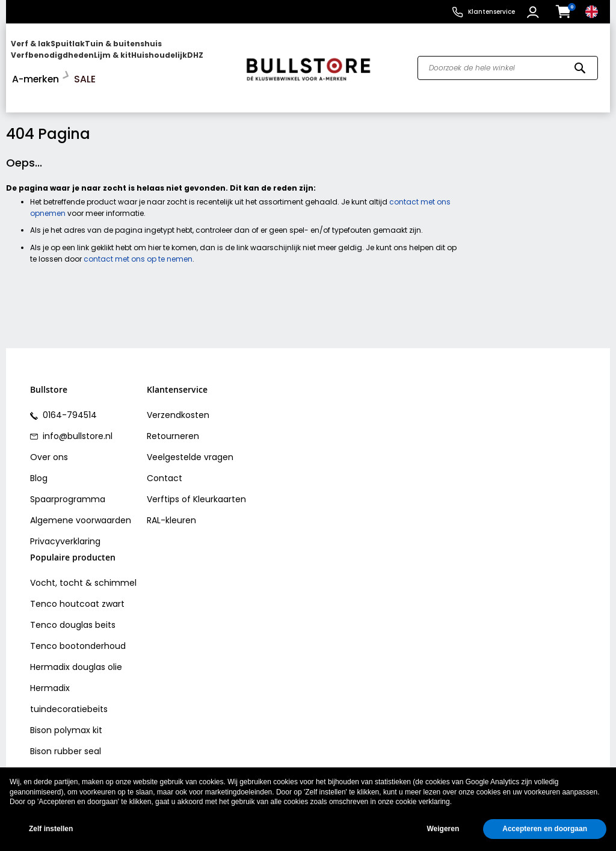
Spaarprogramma (68, 475)
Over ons (49, 433)
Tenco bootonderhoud (78, 621)
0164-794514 (69, 391)
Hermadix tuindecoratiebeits (69, 674)
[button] (534, 12)
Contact (165, 454)
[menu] (120, 56)
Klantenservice (491, 12)
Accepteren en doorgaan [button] (545, 829)
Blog (39, 454)
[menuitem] (57, 56)
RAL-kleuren (171, 496)
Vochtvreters (57, 748)
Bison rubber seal (66, 727)
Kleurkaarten (220, 475)
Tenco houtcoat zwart (77, 579)
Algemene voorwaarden (81, 496)
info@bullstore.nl (76, 412)
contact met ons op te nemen (138, 234)
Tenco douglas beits (73, 600)
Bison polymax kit (66, 705)
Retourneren (173, 412)
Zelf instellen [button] (51, 829)
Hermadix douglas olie (76, 642)
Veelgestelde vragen (190, 433)
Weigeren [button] (443, 829)
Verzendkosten (178, 391)
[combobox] (508, 56)
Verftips (163, 475)
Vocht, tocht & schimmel (83, 558)
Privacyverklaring (65, 517)
